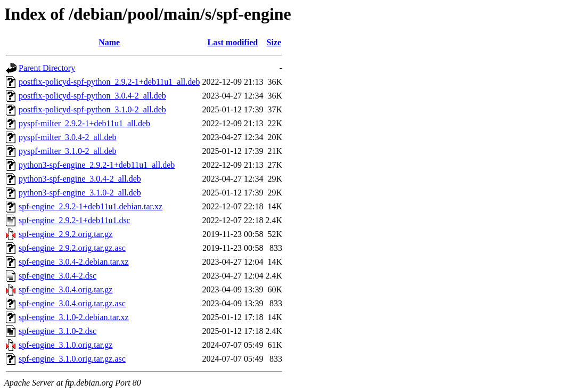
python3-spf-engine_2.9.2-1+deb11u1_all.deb (97, 165)
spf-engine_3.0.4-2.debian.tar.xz (74, 262)
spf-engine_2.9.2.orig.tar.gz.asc (72, 248)
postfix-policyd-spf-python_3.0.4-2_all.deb (92, 96)
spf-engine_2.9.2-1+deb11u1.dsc (75, 220)
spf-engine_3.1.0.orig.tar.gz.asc (72, 359)
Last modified (233, 42)
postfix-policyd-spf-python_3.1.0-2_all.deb (92, 109)
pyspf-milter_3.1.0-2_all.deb (68, 151)
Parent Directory (47, 68)
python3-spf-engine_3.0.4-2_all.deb (80, 179)
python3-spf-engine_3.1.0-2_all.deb (80, 193)
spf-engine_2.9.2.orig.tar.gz (65, 234)
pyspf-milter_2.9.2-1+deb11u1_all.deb (84, 123)
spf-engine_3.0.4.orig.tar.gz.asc (72, 303)
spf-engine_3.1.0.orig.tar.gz (65, 345)
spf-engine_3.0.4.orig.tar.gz (65, 289)
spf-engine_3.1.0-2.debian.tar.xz (74, 317)
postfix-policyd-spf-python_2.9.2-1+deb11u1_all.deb (109, 82)
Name (109, 42)
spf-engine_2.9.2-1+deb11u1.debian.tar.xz (91, 206)
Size (274, 42)
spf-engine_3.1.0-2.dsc (58, 331)
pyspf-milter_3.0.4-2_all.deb (68, 137)
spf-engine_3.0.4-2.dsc (58, 276)
